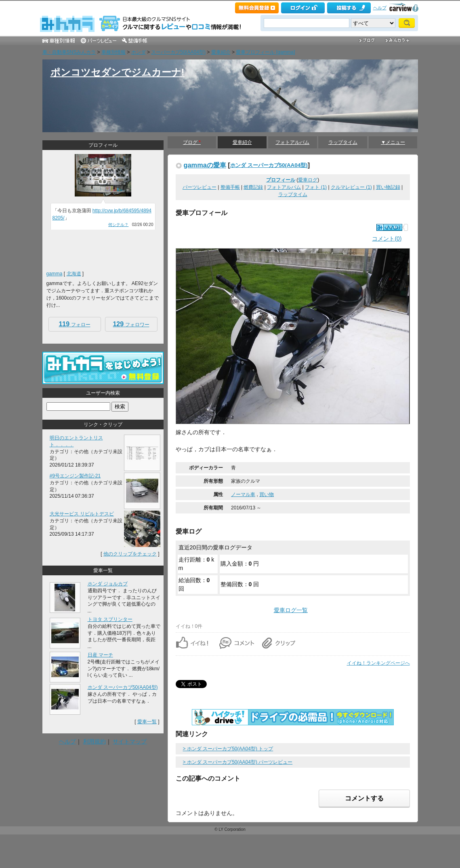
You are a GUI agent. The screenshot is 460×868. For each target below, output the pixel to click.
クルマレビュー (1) (351, 187)
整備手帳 (230, 187)
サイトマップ (130, 741)
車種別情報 (113, 52)
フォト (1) (316, 187)
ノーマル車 (243, 494)
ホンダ (139, 52)
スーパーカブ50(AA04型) (178, 52)
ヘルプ (380, 8)
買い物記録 (388, 187)
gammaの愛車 (205, 165)
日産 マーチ (100, 655)
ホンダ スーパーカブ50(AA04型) (269, 165)
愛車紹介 (221, 52)
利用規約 (95, 741)
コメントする (364, 798)
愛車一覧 (147, 722)
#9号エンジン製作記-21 (75, 476)
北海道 (74, 274)
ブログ (192, 142)
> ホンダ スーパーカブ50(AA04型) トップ (228, 749)
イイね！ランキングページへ (378, 663)
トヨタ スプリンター (110, 619)
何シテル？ (118, 225)
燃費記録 (253, 187)
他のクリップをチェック (130, 554)
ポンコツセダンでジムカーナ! (118, 72)
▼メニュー (393, 142)
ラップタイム (343, 142)
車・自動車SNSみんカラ (69, 52)
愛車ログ (308, 180)
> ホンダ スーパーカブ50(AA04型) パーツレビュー (238, 762)
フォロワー (131, 324)
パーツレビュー (200, 187)
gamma (55, 274)
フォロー (74, 324)
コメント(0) (387, 239)
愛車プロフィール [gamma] (265, 52)
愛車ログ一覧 (291, 610)
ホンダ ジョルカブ (108, 584)
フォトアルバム (292, 142)
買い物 (267, 494)
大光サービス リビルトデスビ (82, 514)
